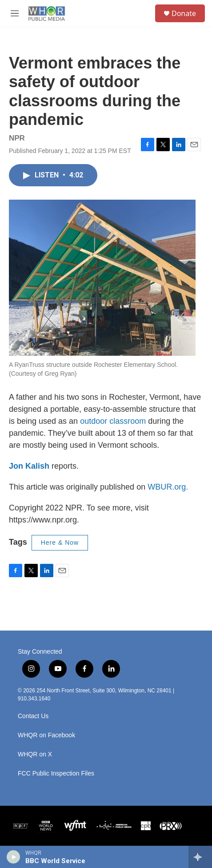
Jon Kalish (29, 466)
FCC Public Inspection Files (56, 774)
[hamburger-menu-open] (15, 13)
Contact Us (33, 716)
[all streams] (200, 857)
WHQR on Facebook (46, 735)
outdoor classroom (113, 421)
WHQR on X (35, 754)
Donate (184, 13)
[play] (14, 857)
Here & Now (60, 542)
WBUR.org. (168, 487)
